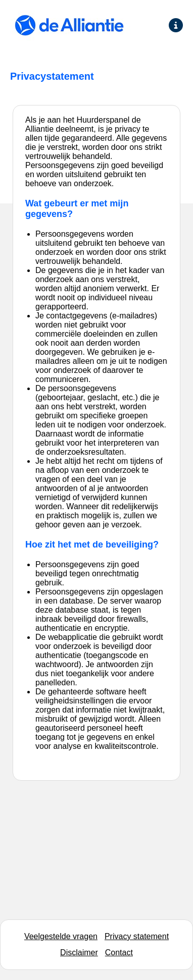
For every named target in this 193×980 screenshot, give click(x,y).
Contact (119, 952)
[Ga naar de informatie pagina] (176, 25)
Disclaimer (79, 952)
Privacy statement (137, 936)
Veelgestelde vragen (61, 936)
